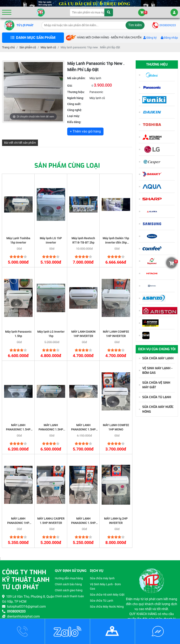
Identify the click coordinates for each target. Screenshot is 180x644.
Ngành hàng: (76, 98)
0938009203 (164, 25)
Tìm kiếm (135, 25)
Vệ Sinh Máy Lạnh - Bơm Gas (156, 371)
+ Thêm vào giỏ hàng (85, 131)
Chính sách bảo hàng (68, 584)
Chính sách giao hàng (69, 590)
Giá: (70, 86)
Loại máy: (74, 116)
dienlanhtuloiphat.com (21, 616)
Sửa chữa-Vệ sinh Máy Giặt (155, 385)
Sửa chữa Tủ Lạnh (155, 397)
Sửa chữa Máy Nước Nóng (156, 409)
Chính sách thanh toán (69, 596)
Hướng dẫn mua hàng (69, 578)
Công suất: (74, 104)
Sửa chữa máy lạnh (156, 358)
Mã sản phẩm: (76, 78)
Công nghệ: (75, 110)
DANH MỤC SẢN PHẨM (33, 38)
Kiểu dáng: (74, 122)
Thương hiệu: (76, 92)
